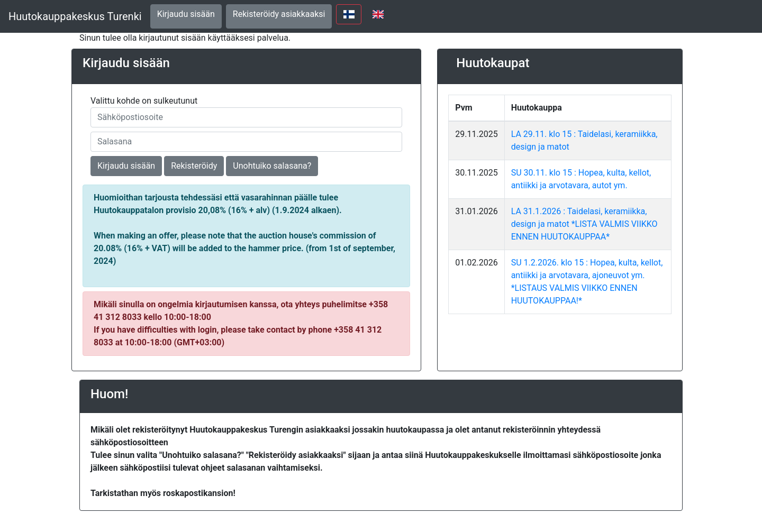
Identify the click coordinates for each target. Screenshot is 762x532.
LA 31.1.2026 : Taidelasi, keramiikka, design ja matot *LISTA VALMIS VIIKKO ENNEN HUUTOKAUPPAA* (584, 224)
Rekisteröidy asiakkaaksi (279, 14)
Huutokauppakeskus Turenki (75, 16)
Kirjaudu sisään (186, 14)
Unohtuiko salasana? (272, 166)
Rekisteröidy (194, 166)
